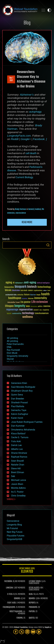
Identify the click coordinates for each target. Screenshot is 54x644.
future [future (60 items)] (27, 295)
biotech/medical (35, 209)
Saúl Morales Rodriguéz (23, 387)
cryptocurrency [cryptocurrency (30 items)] (38, 291)
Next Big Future (15, 532)
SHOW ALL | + (11, 499)
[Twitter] (22, 632)
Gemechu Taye (19, 410)
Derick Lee (16, 445)
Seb (13, 476)
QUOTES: (32, 618)
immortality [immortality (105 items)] (41, 298)
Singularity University (17, 356)
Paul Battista (18, 406)
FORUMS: (20, 618)
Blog (27, 23)
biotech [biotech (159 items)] (32, 287)
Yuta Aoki (16, 441)
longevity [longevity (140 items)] (20, 306)
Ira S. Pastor (17, 492)
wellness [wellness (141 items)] (28, 317)
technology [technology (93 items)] (28, 313)
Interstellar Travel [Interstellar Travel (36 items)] (14, 302)
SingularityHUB (14, 539)
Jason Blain (17, 484)
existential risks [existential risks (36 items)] (11, 295)
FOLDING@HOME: (9, 607)
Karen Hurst (17, 418)
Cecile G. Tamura (20, 437)
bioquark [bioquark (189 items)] (21, 287)
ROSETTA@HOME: (16, 612)
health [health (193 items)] (45, 294)
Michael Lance (19, 480)
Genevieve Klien (19, 383)
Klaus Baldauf (18, 433)
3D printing (12, 338)
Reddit (15, 139)
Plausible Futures (16, 536)
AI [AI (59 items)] (14, 283)
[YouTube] (33, 632)
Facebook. (39, 139)
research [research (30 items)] (36, 310)
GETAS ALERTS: (34, 588)
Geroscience (13, 521)
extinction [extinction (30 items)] (20, 295)
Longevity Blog (14, 525)
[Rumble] (39, 632)
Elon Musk (12, 353)
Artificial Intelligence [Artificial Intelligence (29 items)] (43, 283)
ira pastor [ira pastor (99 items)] (26, 302)
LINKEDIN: (10, 588)
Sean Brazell (17, 461)
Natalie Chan (18, 465)
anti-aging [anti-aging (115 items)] (30, 283)
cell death (31, 153)
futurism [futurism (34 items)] (33, 295)
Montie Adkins (18, 488)
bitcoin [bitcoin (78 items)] (8, 290)
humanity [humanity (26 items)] (25, 299)
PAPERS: (32, 612)
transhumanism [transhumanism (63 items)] (42, 313)
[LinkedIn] (27, 632)
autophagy (35, 112)
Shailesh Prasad (19, 402)
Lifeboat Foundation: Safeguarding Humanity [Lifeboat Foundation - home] (20, 10)
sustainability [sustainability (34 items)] (17, 314)
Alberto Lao (17, 449)
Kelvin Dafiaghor (20, 414)
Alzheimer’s (27, 95)
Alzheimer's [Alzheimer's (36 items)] (19, 283)
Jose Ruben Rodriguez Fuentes (27, 422)
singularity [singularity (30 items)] (46, 310)
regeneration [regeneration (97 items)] (26, 310)
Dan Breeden (18, 399)
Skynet (10, 359)
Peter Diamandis (15, 344)
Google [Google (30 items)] (38, 295)
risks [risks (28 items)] (41, 310)
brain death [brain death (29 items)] (24, 291)
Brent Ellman (18, 472)
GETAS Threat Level (27, 571)
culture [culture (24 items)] (45, 291)
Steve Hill (16, 468)
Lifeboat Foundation (21, 627)
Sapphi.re (48, 627)
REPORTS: (32, 603)
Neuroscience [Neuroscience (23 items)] (34, 307)
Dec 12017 (11, 79)
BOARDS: (32, 599)
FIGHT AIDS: (12, 603)
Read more (27, 222)
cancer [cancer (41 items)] (30, 291)
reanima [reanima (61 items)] (47, 306)
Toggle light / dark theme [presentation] (49, 10)
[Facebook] (16, 632)
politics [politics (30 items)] (40, 306)
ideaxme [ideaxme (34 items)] (31, 299)
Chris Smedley (18, 496)
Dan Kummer (18, 426)
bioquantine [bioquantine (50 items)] (9, 287)
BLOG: (31, 594)
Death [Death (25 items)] (49, 291)
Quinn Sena (17, 395)
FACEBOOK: (8, 581)
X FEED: (10, 594)
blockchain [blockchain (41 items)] (16, 291)
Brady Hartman (21, 209)
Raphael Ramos (19, 457)
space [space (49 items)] (9, 313)
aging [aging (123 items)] (9, 283)
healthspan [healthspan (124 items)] (15, 298)
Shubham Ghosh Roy (22, 391)
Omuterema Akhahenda (23, 430)
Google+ (26, 139)
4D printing (12, 341)
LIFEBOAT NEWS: (35, 581)
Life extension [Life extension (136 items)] (40, 302)
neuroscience (21, 213)
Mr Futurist (12, 528)
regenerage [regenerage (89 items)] (12, 310)
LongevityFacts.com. (19, 136)
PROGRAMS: (33, 607)
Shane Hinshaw (19, 453)
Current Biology (24, 177)
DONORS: (17, 599)
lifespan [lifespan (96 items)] (9, 306)
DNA (9, 347)
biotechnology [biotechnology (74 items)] (44, 287)
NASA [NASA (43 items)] (28, 306)
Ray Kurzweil (13, 350)
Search (48, 245)
